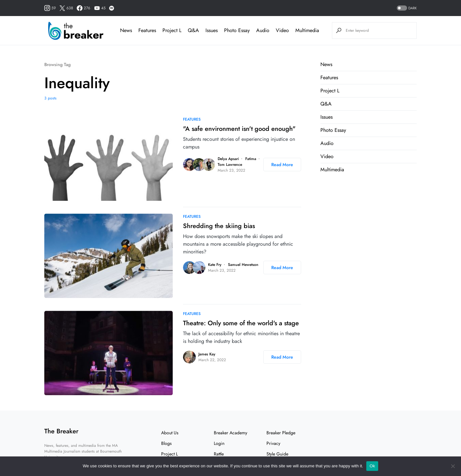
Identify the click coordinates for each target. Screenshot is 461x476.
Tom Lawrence (230, 165)
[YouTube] (100, 8)
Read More (282, 165)
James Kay (207, 354)
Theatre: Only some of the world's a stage (241, 323)
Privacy (273, 443)
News (326, 64)
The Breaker (61, 431)
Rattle (219, 454)
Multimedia (332, 170)
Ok (372, 466)
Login (219, 443)
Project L (330, 91)
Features (192, 119)
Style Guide (277, 454)
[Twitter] (66, 8)
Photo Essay (333, 130)
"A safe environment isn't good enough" (239, 129)
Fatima (251, 159)
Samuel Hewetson (243, 265)
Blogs (166, 443)
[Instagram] (50, 8)
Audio (327, 143)
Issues (326, 117)
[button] (406, 8)
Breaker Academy (230, 433)
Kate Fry (215, 265)
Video (327, 156)
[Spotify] (112, 8)
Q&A (326, 104)
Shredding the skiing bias (219, 226)
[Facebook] (83, 8)
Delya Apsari (228, 159)
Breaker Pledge (281, 433)
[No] (453, 466)
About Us (170, 433)
